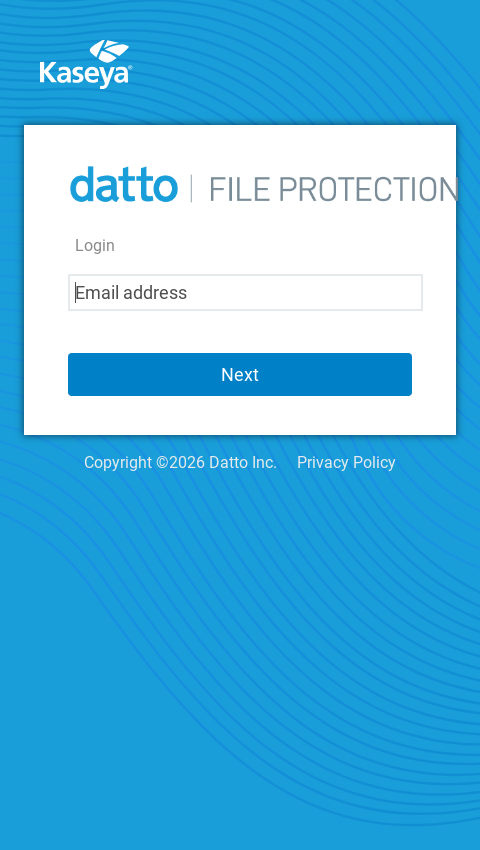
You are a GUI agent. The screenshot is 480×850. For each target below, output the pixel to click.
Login (95, 245)
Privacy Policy (346, 462)
